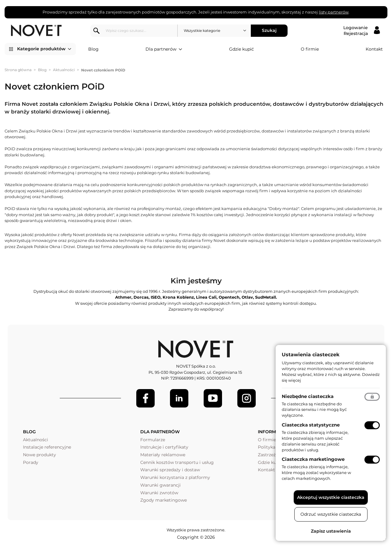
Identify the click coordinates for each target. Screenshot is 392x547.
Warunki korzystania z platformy (175, 477)
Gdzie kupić (241, 49)
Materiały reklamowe (163, 455)
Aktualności (64, 70)
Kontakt (374, 49)
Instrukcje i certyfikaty (164, 447)
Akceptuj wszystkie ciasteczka (331, 497)
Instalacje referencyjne (47, 447)
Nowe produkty (40, 455)
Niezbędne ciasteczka (308, 396)
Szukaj (269, 30)
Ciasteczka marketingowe (313, 459)
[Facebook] (145, 398)
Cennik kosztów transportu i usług (177, 462)
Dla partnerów (164, 49)
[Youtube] (213, 398)
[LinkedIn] (179, 398)
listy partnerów (334, 12)
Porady (31, 462)
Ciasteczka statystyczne (311, 425)
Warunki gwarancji (160, 485)
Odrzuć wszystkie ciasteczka (331, 514)
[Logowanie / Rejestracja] (362, 31)
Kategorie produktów (44, 49)
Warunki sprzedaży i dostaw (170, 470)
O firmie (310, 49)
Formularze (153, 440)
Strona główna (18, 70)
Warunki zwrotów (159, 493)
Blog (93, 49)
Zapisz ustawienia (331, 531)
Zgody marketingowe (164, 500)
